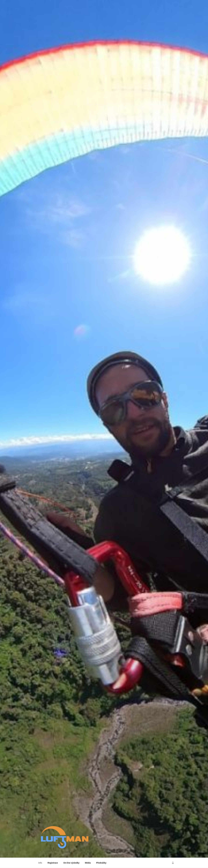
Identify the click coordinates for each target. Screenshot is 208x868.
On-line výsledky (71, 863)
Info (40, 863)
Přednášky (101, 863)
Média (88, 863)
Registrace (53, 863)
